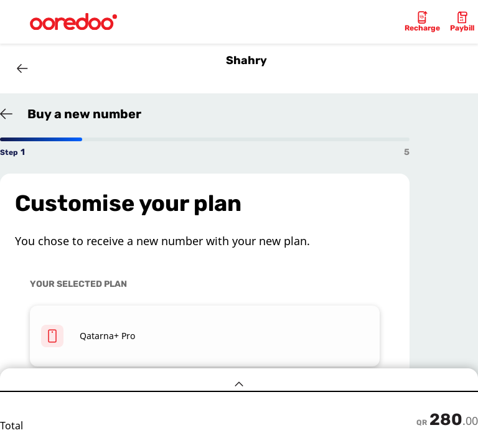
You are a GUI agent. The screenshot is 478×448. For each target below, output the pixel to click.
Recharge (422, 28)
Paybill (462, 28)
